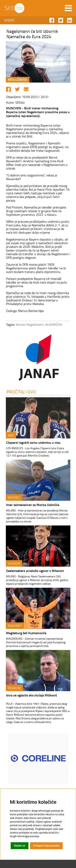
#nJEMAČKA (54, 324)
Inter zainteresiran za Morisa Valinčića (33, 505)
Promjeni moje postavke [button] (46, 846)
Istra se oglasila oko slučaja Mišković (32, 695)
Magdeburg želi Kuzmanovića (26, 633)
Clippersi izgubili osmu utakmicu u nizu (33, 442)
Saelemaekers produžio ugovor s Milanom (35, 571)
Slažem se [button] (20, 846)
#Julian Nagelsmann (30, 324)
